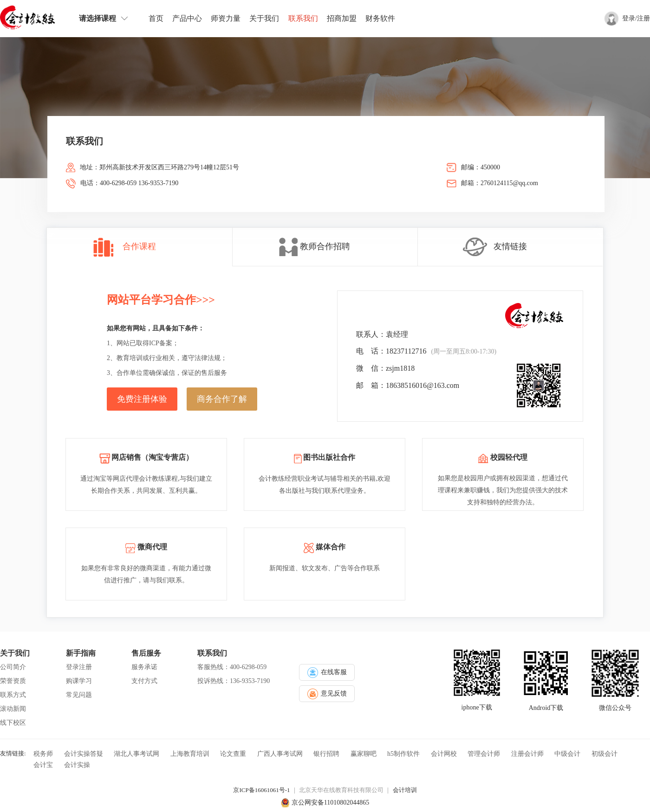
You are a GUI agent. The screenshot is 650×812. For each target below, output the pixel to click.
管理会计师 (484, 754)
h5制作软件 (403, 754)
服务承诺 (144, 667)
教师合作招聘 (325, 246)
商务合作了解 (222, 399)
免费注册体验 (142, 399)
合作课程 (139, 246)
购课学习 (79, 681)
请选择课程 (104, 18)
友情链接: (13, 753)
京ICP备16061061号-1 (261, 790)
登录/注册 (636, 18)
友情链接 (510, 246)
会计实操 (77, 765)
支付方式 (144, 681)
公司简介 (13, 667)
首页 (156, 18)
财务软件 (380, 18)
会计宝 (43, 765)
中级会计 (567, 754)
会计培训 (405, 790)
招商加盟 (342, 18)
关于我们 (264, 18)
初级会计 (604, 754)
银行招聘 (326, 754)
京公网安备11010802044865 (330, 802)
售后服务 (146, 653)
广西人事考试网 (280, 754)
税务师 (43, 754)
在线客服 (327, 673)
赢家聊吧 (364, 754)
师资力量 (226, 18)
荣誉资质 (13, 681)
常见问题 (79, 695)
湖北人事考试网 (136, 754)
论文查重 (233, 754)
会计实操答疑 (84, 754)
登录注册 (79, 667)
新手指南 (81, 653)
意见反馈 (327, 694)
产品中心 (187, 18)
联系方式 (13, 695)
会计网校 (444, 754)
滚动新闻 (13, 709)
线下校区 (13, 723)
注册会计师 (527, 754)
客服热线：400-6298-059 (232, 667)
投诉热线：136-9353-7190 (234, 681)
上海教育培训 (190, 754)
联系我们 (303, 18)
